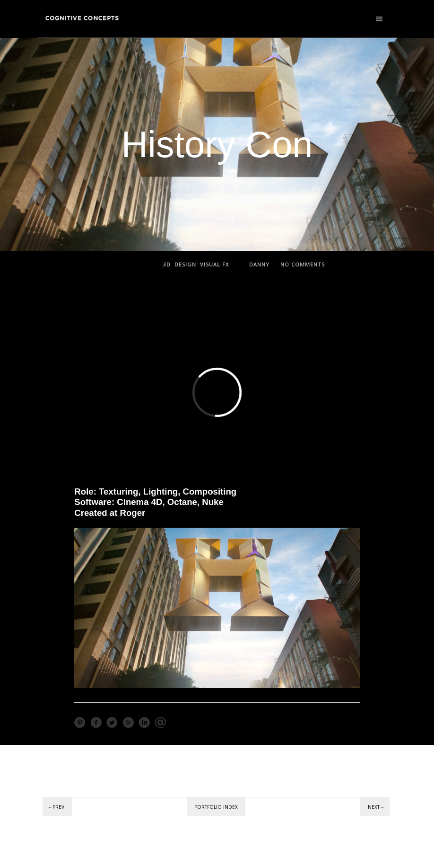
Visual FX (214, 264)
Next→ (376, 807)
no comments (303, 264)
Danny (259, 264)
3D (167, 264)
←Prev (56, 807)
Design (185, 264)
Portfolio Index (216, 807)
